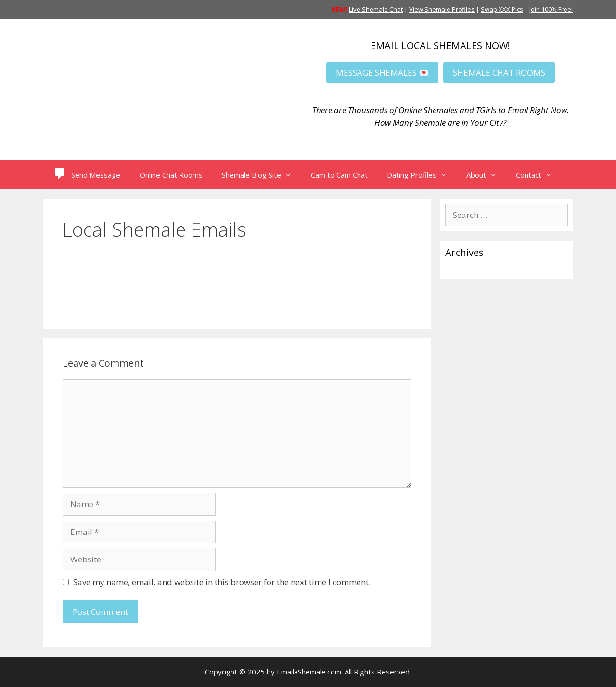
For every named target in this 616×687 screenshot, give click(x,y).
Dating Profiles (422, 175)
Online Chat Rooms (171, 175)
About (486, 175)
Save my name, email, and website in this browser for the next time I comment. (222, 582)
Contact (539, 175)
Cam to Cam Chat (339, 175)
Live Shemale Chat (376, 9)
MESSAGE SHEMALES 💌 (382, 72)
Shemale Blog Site (262, 175)
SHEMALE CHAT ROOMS (499, 72)
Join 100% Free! (551, 9)
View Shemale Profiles (442, 9)
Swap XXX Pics (502, 9)
